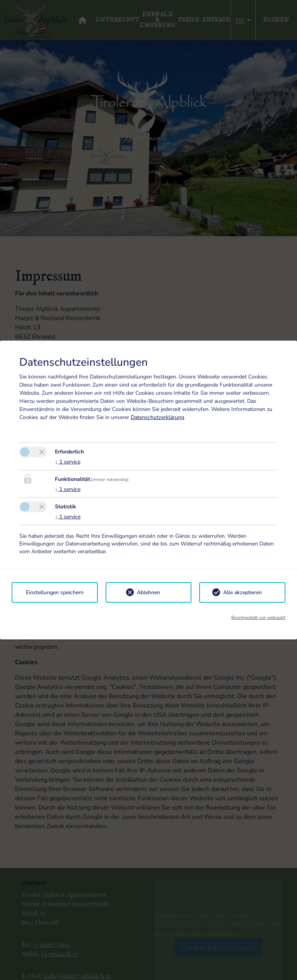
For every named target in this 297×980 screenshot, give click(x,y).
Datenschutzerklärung (157, 417)
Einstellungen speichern (55, 592)
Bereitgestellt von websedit (258, 618)
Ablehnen (148, 592)
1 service (68, 462)
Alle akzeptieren (242, 592)
